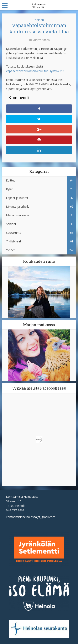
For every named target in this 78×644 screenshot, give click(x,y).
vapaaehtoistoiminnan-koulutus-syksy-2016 (35, 71)
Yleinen (39, 20)
